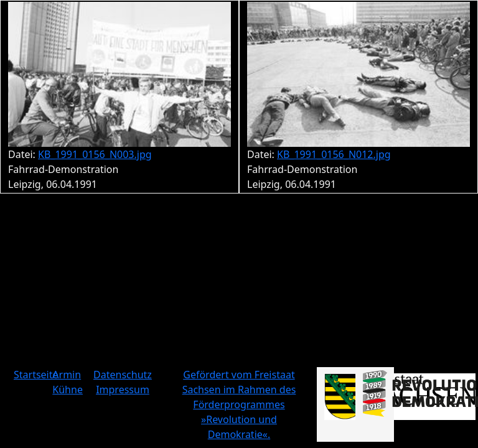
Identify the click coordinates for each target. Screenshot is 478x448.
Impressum (123, 390)
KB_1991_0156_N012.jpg (334, 154)
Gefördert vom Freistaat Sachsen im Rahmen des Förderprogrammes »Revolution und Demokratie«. (239, 404)
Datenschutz (123, 375)
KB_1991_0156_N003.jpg (95, 154)
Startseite (36, 375)
